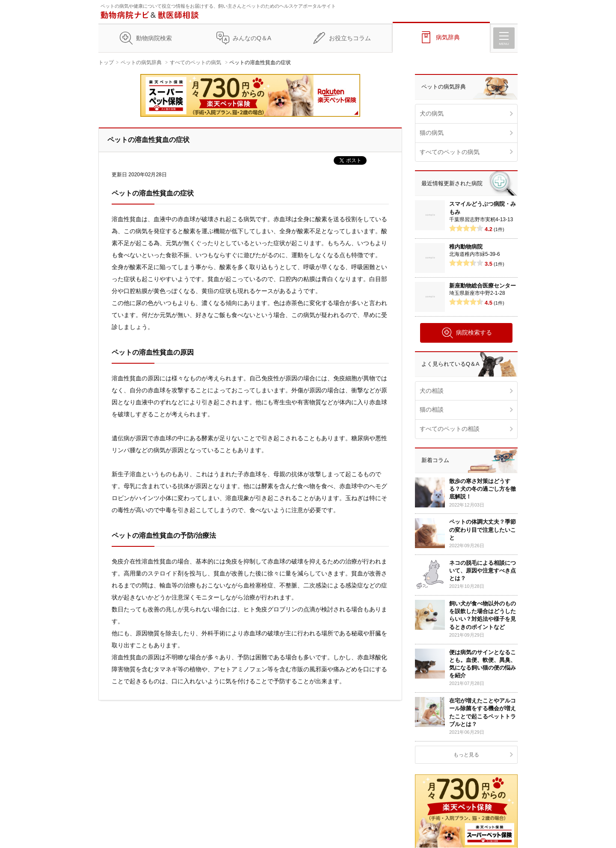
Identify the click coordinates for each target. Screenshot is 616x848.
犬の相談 (432, 391)
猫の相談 (432, 409)
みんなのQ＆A (252, 38)
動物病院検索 (154, 38)
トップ (106, 62)
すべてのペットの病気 (195, 62)
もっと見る (466, 755)
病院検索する (466, 333)
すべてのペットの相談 (450, 429)
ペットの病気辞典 (141, 62)
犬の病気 (432, 113)
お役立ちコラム (350, 38)
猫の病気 (432, 133)
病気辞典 (448, 37)
